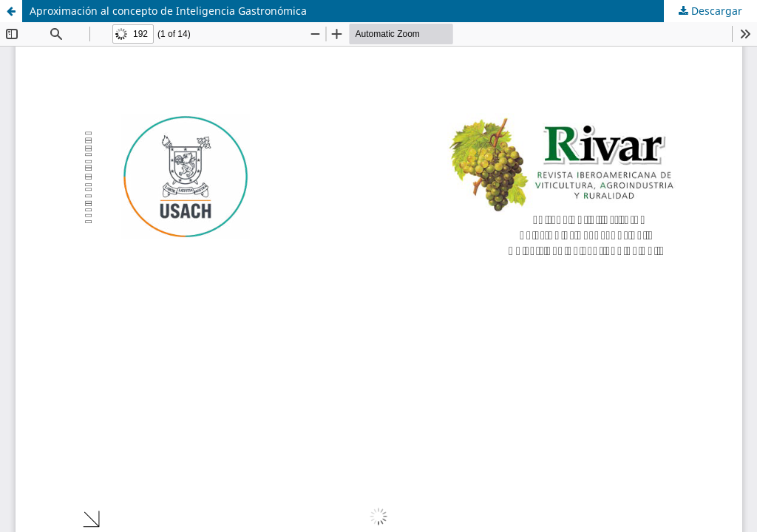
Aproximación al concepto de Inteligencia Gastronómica (168, 11)
